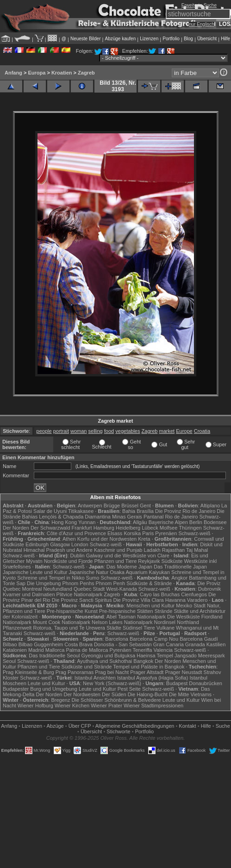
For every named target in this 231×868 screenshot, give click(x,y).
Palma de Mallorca (87, 650)
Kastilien (216, 644)
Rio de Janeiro (181, 517)
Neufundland (57, 589)
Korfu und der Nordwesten (107, 539)
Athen (69, 539)
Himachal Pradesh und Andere (58, 550)
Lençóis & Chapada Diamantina (75, 517)
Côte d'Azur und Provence (76, 533)
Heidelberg (128, 528)
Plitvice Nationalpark (80, 594)
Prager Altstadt (147, 672)
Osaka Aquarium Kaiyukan (140, 572)
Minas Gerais (127, 517)
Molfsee (169, 528)
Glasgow (60, 544)
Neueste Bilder (86, 39)
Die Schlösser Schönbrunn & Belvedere (116, 700)
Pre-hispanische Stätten (126, 611)
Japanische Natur (89, 572)
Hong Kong (64, 522)
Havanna (175, 600)
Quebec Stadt (89, 589)
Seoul (9, 661)
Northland (188, 622)
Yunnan (87, 522)
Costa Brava (78, 644)
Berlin (196, 522)
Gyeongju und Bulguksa (108, 656)
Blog (188, 39)
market (167, 431)
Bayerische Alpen (168, 522)
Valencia (163, 650)
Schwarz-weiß (194, 533)
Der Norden (16, 528)
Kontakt (187, 726)
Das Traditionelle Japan (180, 567)
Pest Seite (129, 689)
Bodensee (215, 522)
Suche (223, 726)
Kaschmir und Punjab (118, 550)
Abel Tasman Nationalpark (136, 617)
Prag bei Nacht (112, 672)
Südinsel (132, 628)
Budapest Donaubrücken (194, 683)
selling (96, 431)
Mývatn (34, 561)
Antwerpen (90, 506)
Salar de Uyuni (50, 511)
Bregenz (60, 700)
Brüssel (130, 506)
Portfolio (171, 39)
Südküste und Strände (87, 667)
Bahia (129, 511)
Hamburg (104, 528)
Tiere (149, 628)
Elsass (115, 533)
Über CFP (80, 726)
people (44, 431)
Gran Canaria (169, 644)
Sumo (93, 578)
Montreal (32, 589)
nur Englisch (202, 24)
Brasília (145, 511)
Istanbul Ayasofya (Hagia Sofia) (153, 678)
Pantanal (153, 517)
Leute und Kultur (47, 683)
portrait (61, 431)
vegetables (128, 431)
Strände (164, 611)
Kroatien (62, 73)
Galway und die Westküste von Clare (128, 556)
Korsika (132, 533)
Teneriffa (143, 650)
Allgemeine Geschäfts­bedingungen (135, 726)
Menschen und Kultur (150, 606)
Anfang (13, 73)
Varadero (197, 600)
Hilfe (225, 39)
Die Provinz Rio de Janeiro (185, 511)
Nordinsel (165, 622)
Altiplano (210, 506)
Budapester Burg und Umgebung (40, 689)
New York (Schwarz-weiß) (112, 683)
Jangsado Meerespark (200, 656)
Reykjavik (149, 561)
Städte (114, 628)
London (80, 544)
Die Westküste (184, 617)
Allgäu (140, 522)
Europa (37, 73)
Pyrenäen (166, 533)
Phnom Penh (111, 583)
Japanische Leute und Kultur (35, 572)
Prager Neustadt (183, 672)
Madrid (36, 650)
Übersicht (207, 39)
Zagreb (86, 73)
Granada (195, 644)
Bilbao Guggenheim (41, 644)
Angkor (179, 578)
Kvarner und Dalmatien (29, 594)
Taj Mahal (197, 550)
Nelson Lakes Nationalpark (122, 622)
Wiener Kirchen (72, 706)
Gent (145, 506)
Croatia (202, 431)
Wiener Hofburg (35, 706)
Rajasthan (174, 550)
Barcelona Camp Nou (154, 639)
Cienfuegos (194, 594)
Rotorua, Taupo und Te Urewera (69, 628)
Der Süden (114, 694)
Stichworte (118, 731)
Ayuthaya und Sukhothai (104, 661)
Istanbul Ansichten (95, 678)
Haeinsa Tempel (155, 656)
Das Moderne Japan (129, 567)
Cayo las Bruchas (160, 594)
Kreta (144, 539)
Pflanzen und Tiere (116, 561)
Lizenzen (149, 39)
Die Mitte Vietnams (190, 694)
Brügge (112, 506)
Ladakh (152, 550)
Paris (148, 533)
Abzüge (55, 726)
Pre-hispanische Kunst (72, 611)
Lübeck (150, 528)
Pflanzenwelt (17, 628)
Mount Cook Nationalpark (62, 622)
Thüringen (190, 528)
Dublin (78, 556)
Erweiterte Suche (199, 5)
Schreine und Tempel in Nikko (51, 578)
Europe (184, 431)
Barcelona (117, 639)
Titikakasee (81, 511)
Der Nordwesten (82, 694)
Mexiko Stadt (191, 606)
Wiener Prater (106, 706)
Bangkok (143, 661)
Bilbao (10, 644)
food (109, 431)
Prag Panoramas (75, 672)
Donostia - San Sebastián (123, 644)
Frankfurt (82, 528)
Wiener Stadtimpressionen (153, 706)
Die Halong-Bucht (148, 694)
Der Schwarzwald (50, 528)
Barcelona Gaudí (199, 639)
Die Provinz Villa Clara (138, 600)
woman (78, 431)
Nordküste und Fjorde (69, 561)
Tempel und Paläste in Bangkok (149, 667)
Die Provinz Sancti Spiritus (82, 600)
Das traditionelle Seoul (54, 656)
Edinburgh (37, 544)
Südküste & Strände (149, 583)
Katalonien (15, 650)
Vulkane (165, 628)
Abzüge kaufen (121, 39)
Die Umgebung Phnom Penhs (61, 583)
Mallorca (55, 650)
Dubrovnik (210, 589)
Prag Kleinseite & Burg (28, 672)
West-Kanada (121, 589)
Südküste (172, 561)
